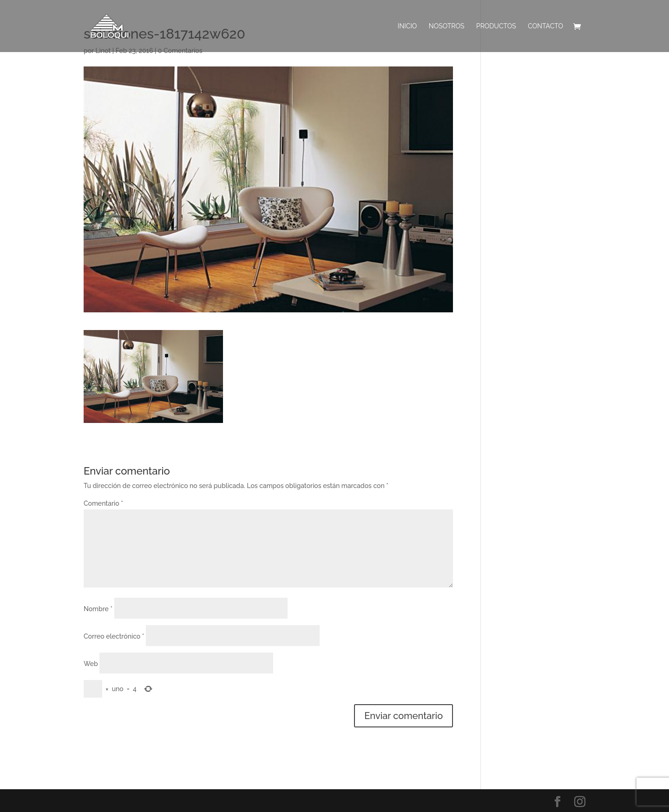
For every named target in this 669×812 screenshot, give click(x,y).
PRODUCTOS (496, 26)
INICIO (407, 26)
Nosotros (447, 26)
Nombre (98, 609)
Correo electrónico (114, 636)
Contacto (545, 26)
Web (91, 664)
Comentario (103, 503)
